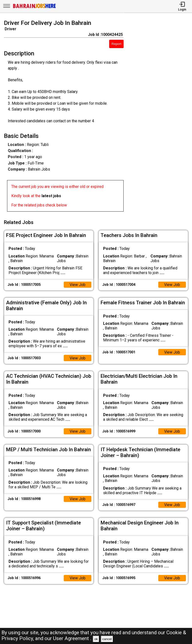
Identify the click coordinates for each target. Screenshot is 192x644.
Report (117, 44)
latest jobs (51, 196)
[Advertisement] (160, 117)
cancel (107, 639)
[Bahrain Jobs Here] (34, 8)
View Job (77, 284)
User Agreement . (72, 638)
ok (96, 639)
